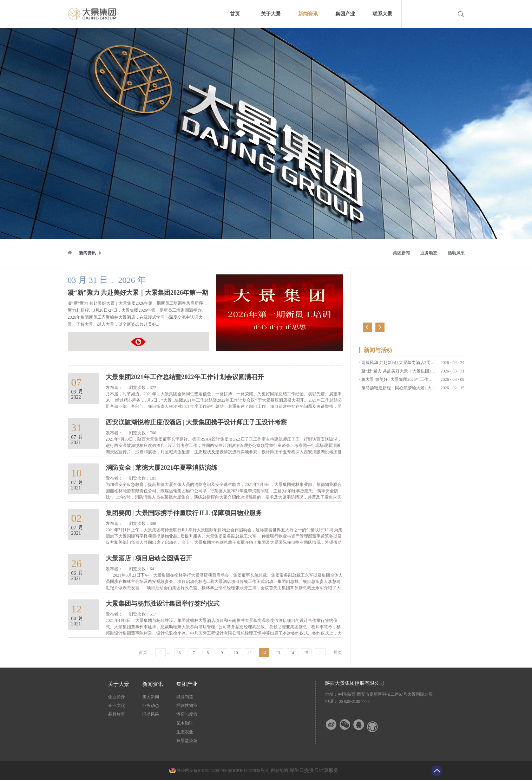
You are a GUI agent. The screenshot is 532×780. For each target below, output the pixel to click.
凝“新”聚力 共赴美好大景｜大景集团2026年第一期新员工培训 (138, 342)
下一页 (320, 653)
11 (250, 653)
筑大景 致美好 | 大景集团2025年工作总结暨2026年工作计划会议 (420, 382)
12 (264, 652)
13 (278, 653)
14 (292, 653)
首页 (235, 14)
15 (306, 653)
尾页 (338, 652)
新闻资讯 (87, 253)
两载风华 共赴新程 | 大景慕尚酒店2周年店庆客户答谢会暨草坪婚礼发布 (428, 365)
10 (236, 653)
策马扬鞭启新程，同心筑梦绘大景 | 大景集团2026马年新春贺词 (420, 390)
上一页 (160, 653)
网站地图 (278, 771)
